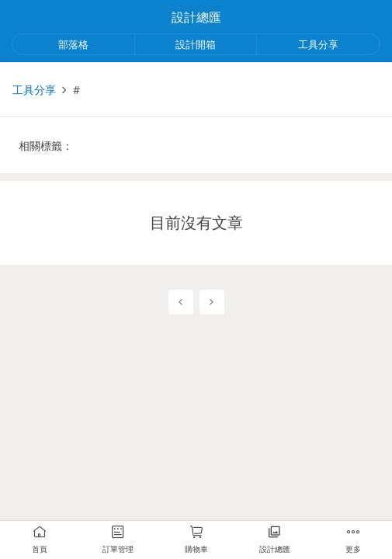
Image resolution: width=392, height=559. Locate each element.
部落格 (73, 44)
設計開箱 (196, 44)
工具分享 (318, 44)
